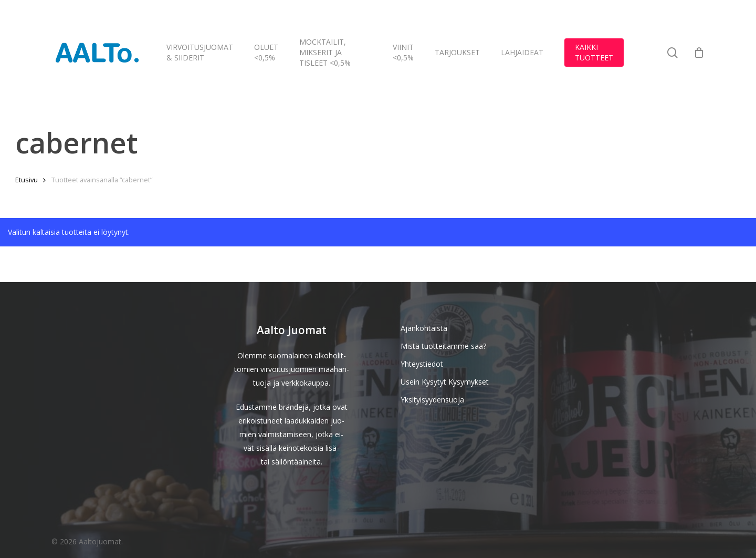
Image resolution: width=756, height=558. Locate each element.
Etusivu (27, 180)
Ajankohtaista (424, 328)
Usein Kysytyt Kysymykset (445, 382)
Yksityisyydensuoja (432, 400)
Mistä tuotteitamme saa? (443, 346)
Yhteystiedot (422, 364)
